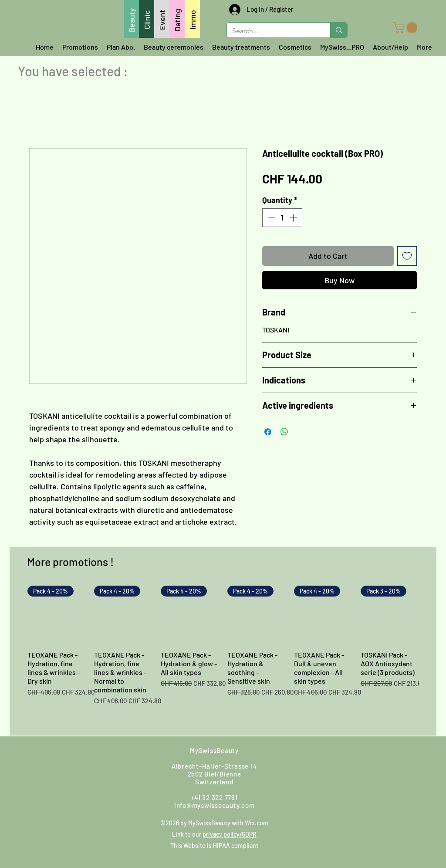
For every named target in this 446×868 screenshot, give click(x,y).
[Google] (323, 760)
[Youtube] (347, 760)
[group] (223, 657)
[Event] (162, 19)
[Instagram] (300, 760)
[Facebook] (276, 760)
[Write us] (85, 760)
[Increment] (294, 218)
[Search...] (272, 31)
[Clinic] (147, 19)
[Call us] (112, 760)
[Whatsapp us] (55, 760)
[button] (407, 28)
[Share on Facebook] (268, 432)
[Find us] (141, 760)
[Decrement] (270, 218)
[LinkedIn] (394, 760)
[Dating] (177, 19)
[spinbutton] (282, 218)
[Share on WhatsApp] (284, 432)
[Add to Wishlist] (407, 256)
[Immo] (192, 19)
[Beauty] (131, 19)
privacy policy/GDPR (230, 834)
